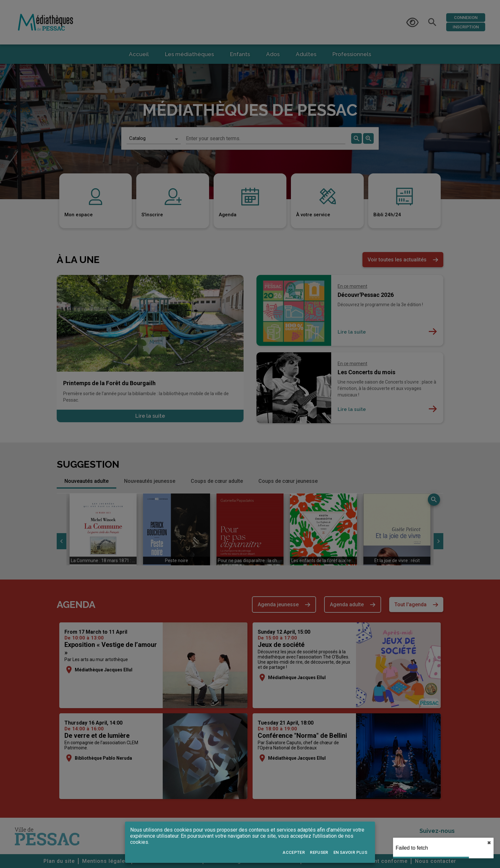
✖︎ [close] (489, 843)
